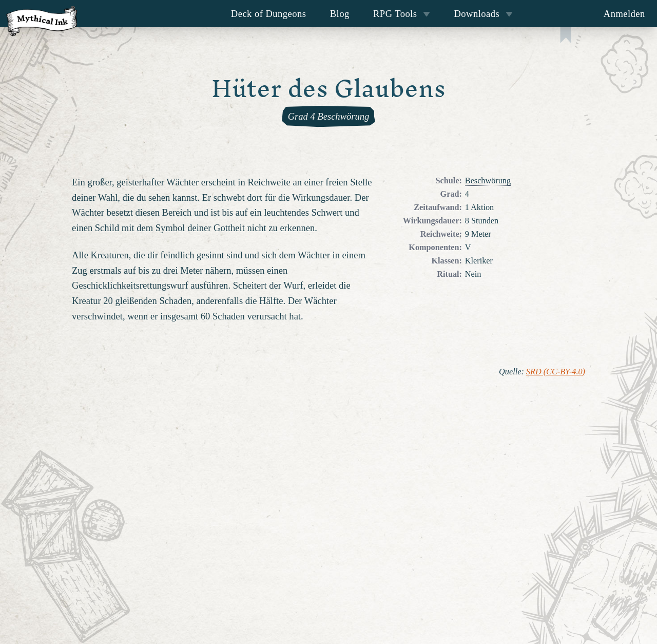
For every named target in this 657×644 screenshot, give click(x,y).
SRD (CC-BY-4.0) (556, 372)
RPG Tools (402, 14)
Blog (340, 14)
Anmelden (624, 14)
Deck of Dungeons (269, 14)
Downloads (484, 14)
